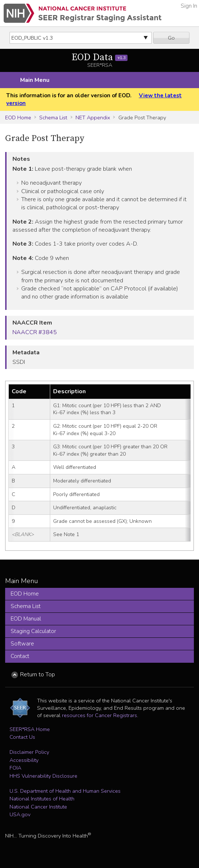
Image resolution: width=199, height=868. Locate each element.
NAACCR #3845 (35, 332)
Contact (20, 656)
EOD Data (99, 57)
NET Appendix (93, 117)
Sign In (189, 6)
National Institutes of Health (42, 799)
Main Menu (35, 80)
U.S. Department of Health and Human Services (65, 791)
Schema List (53, 117)
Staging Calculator (33, 631)
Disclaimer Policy (29, 752)
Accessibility (24, 760)
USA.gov (20, 814)
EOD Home (18, 117)
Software (22, 644)
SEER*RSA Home (30, 729)
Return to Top (38, 674)
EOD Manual (26, 619)
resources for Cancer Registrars (99, 715)
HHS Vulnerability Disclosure (43, 776)
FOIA (15, 768)
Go (171, 38)
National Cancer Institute (38, 807)
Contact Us (22, 737)
